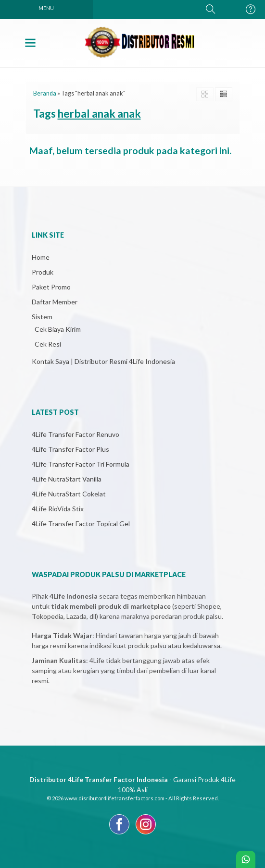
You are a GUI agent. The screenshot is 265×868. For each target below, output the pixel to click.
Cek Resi (48, 344)
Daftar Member (55, 302)
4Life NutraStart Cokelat (69, 494)
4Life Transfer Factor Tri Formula (81, 464)
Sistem (42, 317)
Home (41, 257)
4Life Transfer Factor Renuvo (76, 434)
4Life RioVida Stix (58, 509)
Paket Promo (51, 287)
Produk (43, 272)
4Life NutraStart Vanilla (67, 479)
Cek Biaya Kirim (58, 329)
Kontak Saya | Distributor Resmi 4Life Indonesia (103, 361)
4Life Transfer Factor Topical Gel (81, 524)
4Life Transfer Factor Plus (70, 449)
